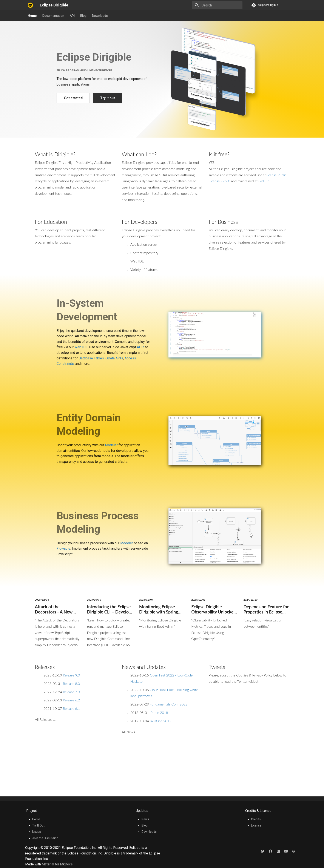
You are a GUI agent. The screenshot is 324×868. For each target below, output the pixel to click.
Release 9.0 (71, 675)
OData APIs (114, 358)
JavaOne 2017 (160, 721)
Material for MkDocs (57, 864)
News (145, 819)
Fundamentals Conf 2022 (169, 704)
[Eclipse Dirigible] (30, 5)
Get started (73, 98)
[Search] (217, 5)
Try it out (108, 98)
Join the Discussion (45, 838)
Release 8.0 (71, 683)
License (256, 825)
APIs (141, 347)
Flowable (63, 548)
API (72, 16)
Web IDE (81, 347)
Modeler (111, 445)
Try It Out (38, 825)
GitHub (264, 181)
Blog (83, 16)
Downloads (100, 16)
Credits (256, 819)
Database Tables (91, 358)
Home (32, 16)
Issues (37, 832)
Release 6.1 (71, 708)
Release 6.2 (71, 700)
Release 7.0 (71, 692)
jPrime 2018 (159, 712)
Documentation (53, 16)
